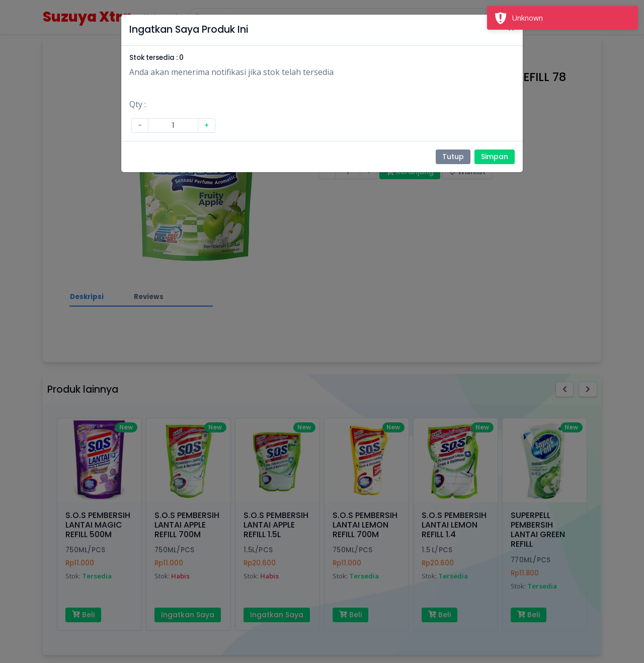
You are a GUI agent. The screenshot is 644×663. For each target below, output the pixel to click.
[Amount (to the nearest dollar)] (173, 126)
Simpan (495, 157)
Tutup (453, 157)
